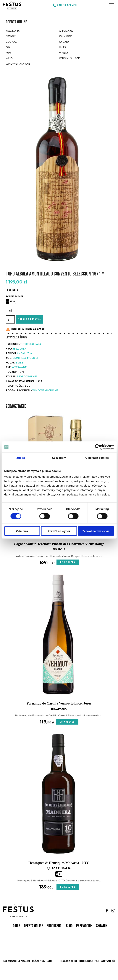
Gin (8, 47)
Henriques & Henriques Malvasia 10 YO (59, 863)
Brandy (11, 36)
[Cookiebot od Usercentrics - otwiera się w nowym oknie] (97, 447)
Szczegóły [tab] (59, 458)
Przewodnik (84, 926)
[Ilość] (10, 319)
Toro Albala (32, 344)
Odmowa (22, 531)
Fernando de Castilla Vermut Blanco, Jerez (59, 703)
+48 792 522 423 (67, 5)
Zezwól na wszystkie (96, 531)
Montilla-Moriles (25, 358)
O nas (17, 926)
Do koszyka (68, 562)
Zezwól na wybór (59, 531)
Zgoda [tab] (21, 458)
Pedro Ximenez (27, 376)
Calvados (66, 36)
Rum (8, 53)
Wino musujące (69, 58)
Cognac (11, 42)
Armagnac (66, 31)
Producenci (54, 926)
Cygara (64, 42)
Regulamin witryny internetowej (76, 961)
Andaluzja (24, 353)
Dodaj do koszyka (29, 319)
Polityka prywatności (105, 961)
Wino (9, 58)
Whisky (64, 53)
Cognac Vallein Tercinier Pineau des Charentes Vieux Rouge (59, 544)
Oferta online (17, 22)
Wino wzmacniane (18, 64)
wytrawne (19, 367)
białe (19, 363)
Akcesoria (13, 31)
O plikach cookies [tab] (97, 458)
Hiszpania (20, 349)
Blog (69, 926)
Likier (63, 47)
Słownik (102, 926)
